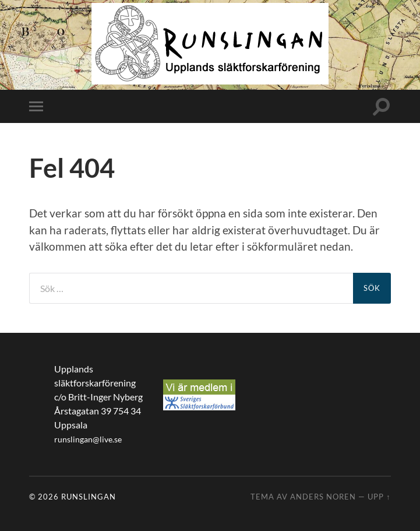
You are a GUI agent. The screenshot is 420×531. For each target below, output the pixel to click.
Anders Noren (323, 497)
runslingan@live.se (88, 439)
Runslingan (89, 497)
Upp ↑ (379, 497)
